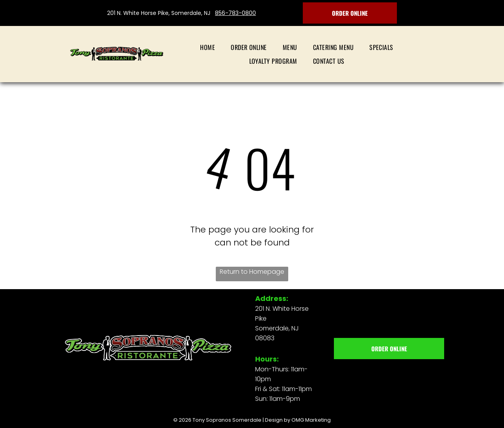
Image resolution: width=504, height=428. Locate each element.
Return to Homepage (252, 272)
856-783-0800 (235, 13)
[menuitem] (208, 47)
